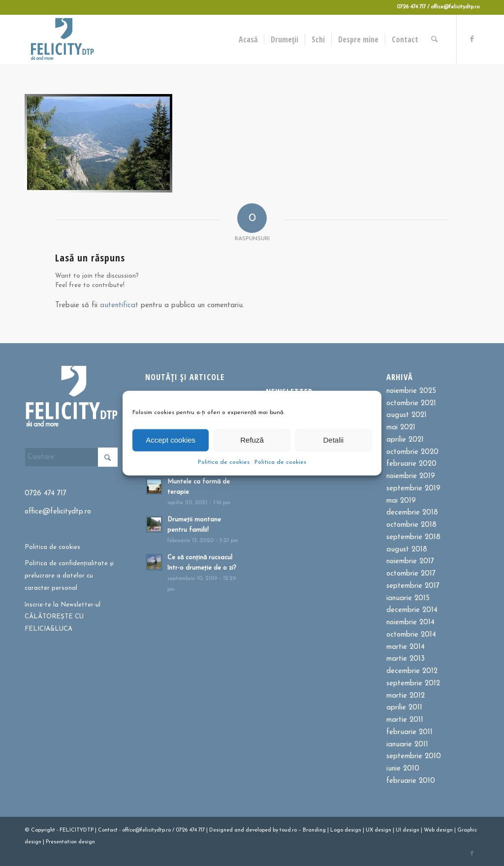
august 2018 (407, 550)
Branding (314, 830)
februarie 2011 (409, 732)
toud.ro (288, 830)
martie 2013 (406, 659)
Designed (221, 830)
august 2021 (407, 415)
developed (258, 830)
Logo (337, 830)
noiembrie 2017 (410, 561)
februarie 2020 (411, 464)
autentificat (119, 305)
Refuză (252, 440)
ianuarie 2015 (408, 598)
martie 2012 (406, 696)
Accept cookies (171, 440)
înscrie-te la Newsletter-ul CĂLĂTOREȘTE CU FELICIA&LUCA (63, 617)
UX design (378, 830)
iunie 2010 (403, 769)
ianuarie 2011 (407, 745)
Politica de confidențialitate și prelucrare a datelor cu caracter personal (69, 576)
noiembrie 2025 (411, 391)
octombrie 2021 (411, 403)
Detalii (333, 440)
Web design (438, 830)
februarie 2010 (411, 781)
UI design (408, 830)
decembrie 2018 (412, 513)
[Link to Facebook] (472, 39)
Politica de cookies (224, 462)
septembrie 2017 (413, 586)
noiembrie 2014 (410, 623)
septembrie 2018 (413, 537)
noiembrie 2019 (411, 476)
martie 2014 (406, 647)
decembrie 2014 (412, 610)
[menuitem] (249, 39)
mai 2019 (401, 501)
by (275, 830)
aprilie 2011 (404, 708)
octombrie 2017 (411, 574)
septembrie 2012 (413, 684)
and (239, 830)
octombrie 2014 (411, 635)
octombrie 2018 (411, 525)
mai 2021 (401, 428)
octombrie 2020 (412, 452)
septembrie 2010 (414, 756)
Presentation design (70, 842)
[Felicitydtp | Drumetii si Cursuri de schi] (62, 39)
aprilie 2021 (405, 440)
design (353, 830)
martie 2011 (405, 720)
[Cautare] (435, 39)
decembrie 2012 (412, 671)
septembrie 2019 (413, 489)
